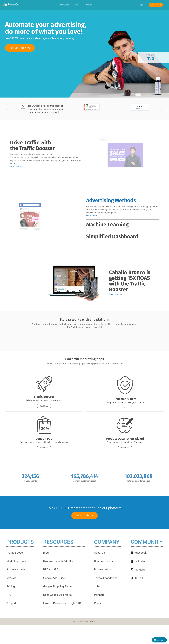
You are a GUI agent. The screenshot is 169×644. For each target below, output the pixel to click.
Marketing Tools (16, 561)
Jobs (97, 586)
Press (98, 603)
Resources (58, 542)
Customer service (105, 561)
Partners (99, 595)
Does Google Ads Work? (58, 595)
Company (107, 542)
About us (99, 553)
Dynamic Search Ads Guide (60, 561)
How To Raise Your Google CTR (62, 603)
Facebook (139, 553)
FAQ (9, 595)
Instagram (139, 570)
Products (91, 5)
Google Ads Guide (54, 578)
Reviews (11, 578)
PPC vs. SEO (51, 570)
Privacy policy (102, 570)
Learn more (17, 166)
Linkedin (138, 561)
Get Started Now (20, 48)
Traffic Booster (64, 5)
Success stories (16, 570)
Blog (46, 553)
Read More (44, 406)
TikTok (137, 578)
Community (147, 542)
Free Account (156, 5)
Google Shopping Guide (57, 586)
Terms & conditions (106, 578)
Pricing (78, 5)
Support (11, 603)
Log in (141, 5)
